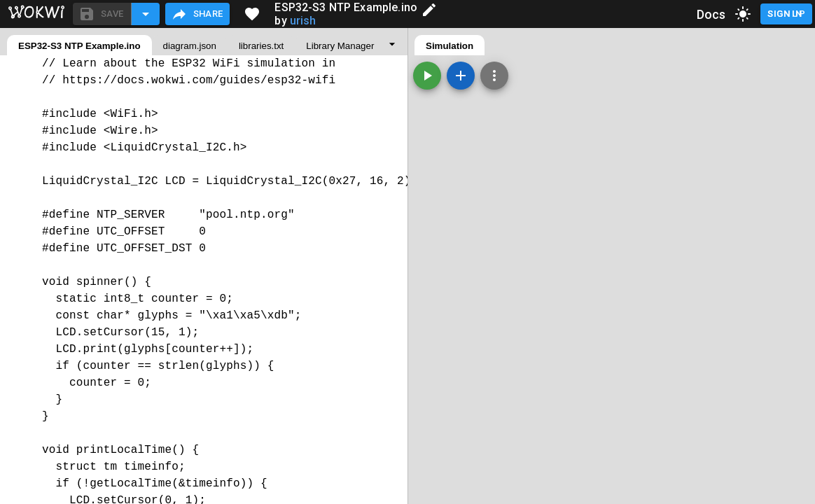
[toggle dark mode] (743, 14)
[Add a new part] (461, 76)
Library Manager (340, 46)
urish (303, 21)
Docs (711, 14)
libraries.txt (261, 46)
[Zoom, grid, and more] (494, 76)
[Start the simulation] (427, 76)
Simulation (450, 46)
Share (197, 14)
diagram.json (190, 46)
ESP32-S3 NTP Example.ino (79, 46)
